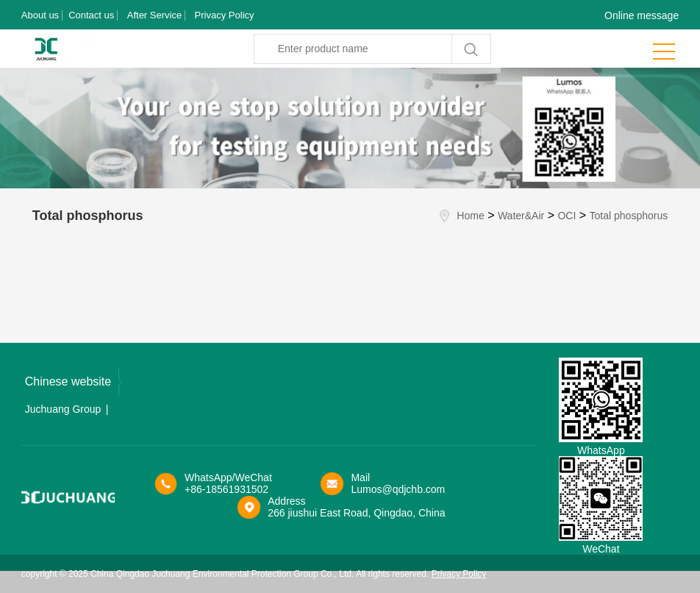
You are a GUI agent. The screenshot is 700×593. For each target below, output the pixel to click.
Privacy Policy (225, 15)
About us (40, 15)
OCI (567, 216)
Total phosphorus (629, 216)
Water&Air (521, 216)
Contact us (91, 15)
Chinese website (74, 382)
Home (470, 216)
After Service (154, 15)
